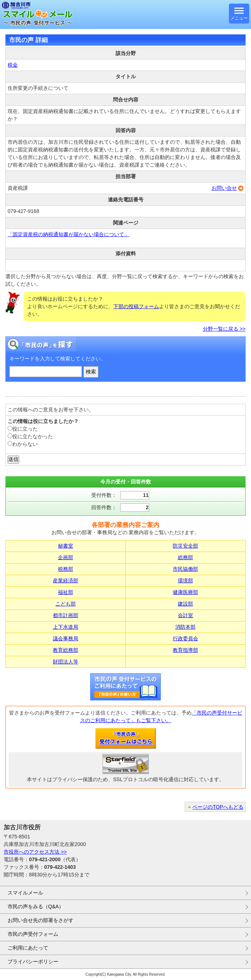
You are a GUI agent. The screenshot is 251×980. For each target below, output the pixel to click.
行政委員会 (185, 638)
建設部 (185, 604)
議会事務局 (66, 638)
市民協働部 (185, 569)
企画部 (66, 557)
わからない (23, 444)
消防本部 (185, 627)
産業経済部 (66, 581)
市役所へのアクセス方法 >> (35, 852)
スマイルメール (25, 893)
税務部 (66, 569)
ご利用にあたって (28, 948)
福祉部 (66, 592)
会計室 (185, 615)
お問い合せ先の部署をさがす (41, 920)
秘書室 (66, 546)
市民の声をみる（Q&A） (36, 906)
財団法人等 (66, 662)
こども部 (66, 604)
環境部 (185, 581)
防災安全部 (185, 546)
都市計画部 (66, 615)
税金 (13, 65)
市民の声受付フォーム (33, 934)
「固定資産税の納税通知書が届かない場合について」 (68, 234)
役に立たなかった (30, 436)
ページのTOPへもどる (218, 807)
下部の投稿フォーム (136, 306)
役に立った (23, 429)
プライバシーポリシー (33, 962)
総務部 (185, 557)
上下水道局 (66, 627)
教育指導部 (185, 650)
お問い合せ (224, 188)
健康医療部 (185, 592)
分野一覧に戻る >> (224, 329)
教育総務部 (66, 650)
